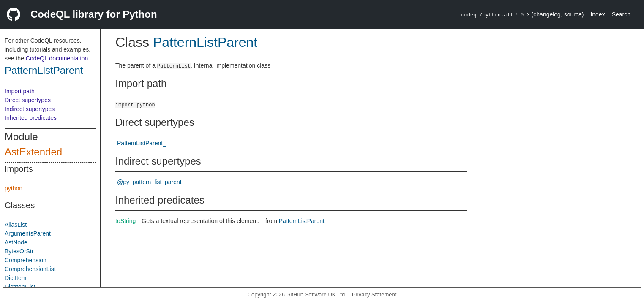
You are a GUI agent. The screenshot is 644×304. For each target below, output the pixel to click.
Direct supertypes (28, 100)
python (14, 188)
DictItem (15, 278)
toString (126, 221)
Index (598, 14)
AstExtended (33, 152)
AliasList (16, 225)
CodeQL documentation (57, 58)
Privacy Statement (374, 294)
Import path (20, 91)
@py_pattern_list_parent (149, 182)
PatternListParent (44, 70)
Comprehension (26, 260)
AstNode (16, 242)
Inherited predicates (31, 118)
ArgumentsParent (28, 233)
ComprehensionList (30, 269)
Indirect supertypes (30, 109)
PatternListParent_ (142, 143)
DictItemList (20, 287)
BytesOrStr (19, 251)
